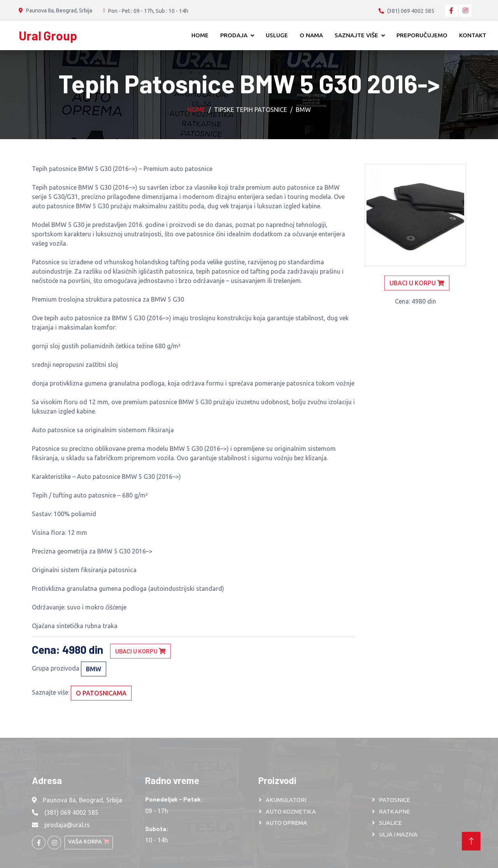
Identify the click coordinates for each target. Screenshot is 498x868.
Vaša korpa (89, 842)
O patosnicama (101, 693)
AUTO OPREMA (286, 823)
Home (200, 35)
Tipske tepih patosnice (251, 110)
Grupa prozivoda (56, 668)
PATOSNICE (395, 800)
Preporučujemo (422, 35)
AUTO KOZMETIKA (291, 811)
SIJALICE (390, 823)
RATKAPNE (395, 811)
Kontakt (473, 35)
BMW (303, 110)
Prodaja (234, 35)
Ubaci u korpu (140, 651)
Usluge (277, 35)
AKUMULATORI (286, 800)
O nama (311, 35)
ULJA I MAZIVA (398, 834)
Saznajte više (356, 35)
